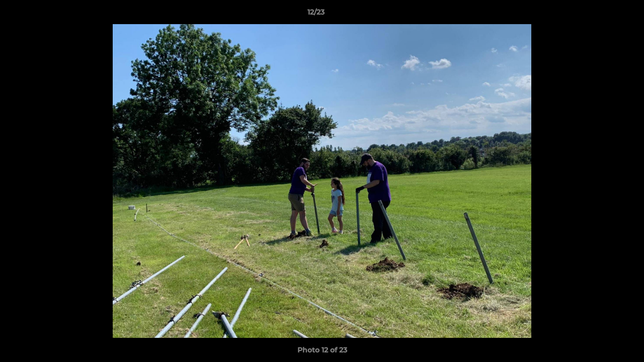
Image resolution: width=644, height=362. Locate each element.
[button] (602, 15)
